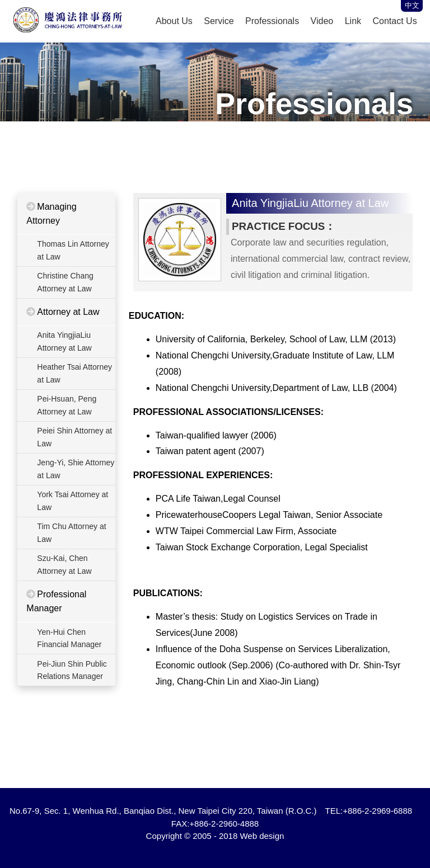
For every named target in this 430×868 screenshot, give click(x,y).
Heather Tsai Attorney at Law (74, 373)
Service (219, 21)
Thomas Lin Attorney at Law (72, 250)
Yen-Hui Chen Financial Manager (69, 638)
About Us (174, 21)
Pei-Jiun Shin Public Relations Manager (71, 670)
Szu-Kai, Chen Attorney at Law (64, 564)
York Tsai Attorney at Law (72, 501)
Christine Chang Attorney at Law (64, 282)
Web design (262, 836)
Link (353, 21)
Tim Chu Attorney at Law (71, 532)
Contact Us (395, 21)
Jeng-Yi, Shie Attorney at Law (75, 469)
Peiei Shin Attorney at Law (74, 437)
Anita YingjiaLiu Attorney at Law (64, 341)
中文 (412, 5)
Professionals (272, 21)
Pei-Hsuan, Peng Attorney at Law (66, 405)
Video (322, 21)
